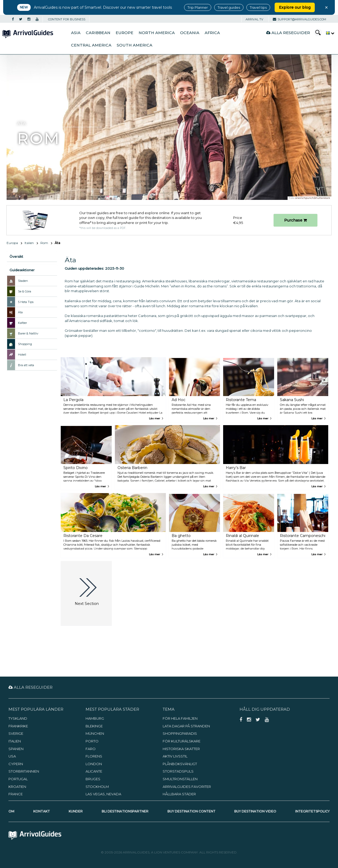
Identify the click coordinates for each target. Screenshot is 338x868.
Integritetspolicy (312, 811)
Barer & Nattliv (28, 333)
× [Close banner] (326, 7)
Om (11, 811)
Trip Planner (198, 7)
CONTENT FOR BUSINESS (67, 19)
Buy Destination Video (255, 811)
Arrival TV (254, 19)
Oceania (190, 33)
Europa (12, 243)
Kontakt (42, 811)
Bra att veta (26, 365)
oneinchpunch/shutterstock (313, 198)
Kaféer (22, 323)
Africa (212, 33)
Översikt (16, 257)
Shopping (25, 344)
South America (135, 45)
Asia (76, 33)
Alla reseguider (288, 33)
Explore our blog (295, 7)
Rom (44, 243)
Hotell (22, 355)
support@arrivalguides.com (299, 19)
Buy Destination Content (191, 811)
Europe (125, 33)
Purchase (295, 220)
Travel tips (258, 7)
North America (157, 33)
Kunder (76, 811)
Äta (20, 312)
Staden (23, 281)
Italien (29, 243)
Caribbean (98, 33)
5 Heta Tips (26, 302)
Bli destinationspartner (125, 811)
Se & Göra (25, 291)
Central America (91, 45)
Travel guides (229, 7)
